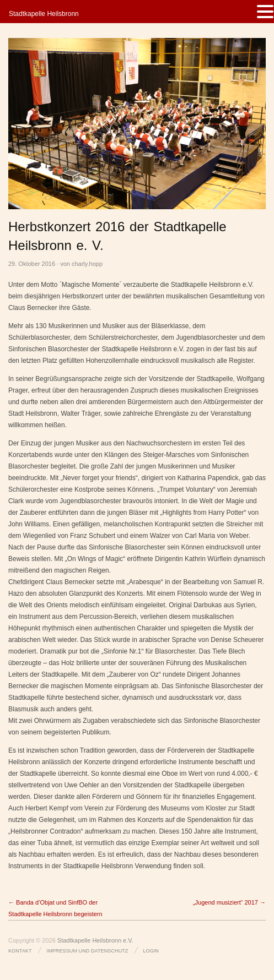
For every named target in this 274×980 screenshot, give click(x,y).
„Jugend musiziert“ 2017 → (229, 902)
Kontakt (20, 951)
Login (151, 951)
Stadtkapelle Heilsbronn (44, 14)
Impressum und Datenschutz (88, 951)
